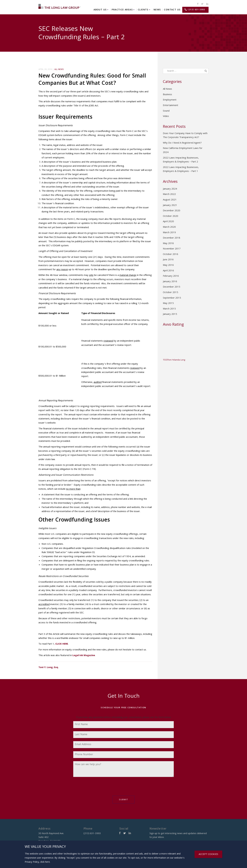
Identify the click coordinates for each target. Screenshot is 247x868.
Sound (166, 111)
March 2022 (169, 194)
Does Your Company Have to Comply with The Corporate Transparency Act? (185, 136)
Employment (170, 100)
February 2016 (171, 276)
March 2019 (169, 233)
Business (167, 95)
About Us (100, 10)
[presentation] (97, 788)
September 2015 (172, 298)
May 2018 (168, 244)
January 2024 (170, 189)
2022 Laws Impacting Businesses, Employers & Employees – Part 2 (181, 160)
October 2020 (171, 216)
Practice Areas (122, 10)
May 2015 (168, 303)
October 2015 (171, 293)
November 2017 (172, 249)
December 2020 (172, 211)
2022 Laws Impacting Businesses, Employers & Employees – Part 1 (181, 170)
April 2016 (168, 271)
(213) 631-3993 (196, 10)
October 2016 (171, 254)
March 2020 (169, 227)
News (157, 10)
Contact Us (172, 10)
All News (59, 69)
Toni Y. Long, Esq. (49, 668)
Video (166, 116)
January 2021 (170, 205)
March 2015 (169, 309)
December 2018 (172, 238)
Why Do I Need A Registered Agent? (182, 143)
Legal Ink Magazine (84, 656)
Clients (143, 10)
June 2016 (168, 260)
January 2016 (170, 282)
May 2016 (168, 265)
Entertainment (171, 106)
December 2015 (172, 287)
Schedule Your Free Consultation (123, 708)
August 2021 (170, 200)
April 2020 (168, 222)
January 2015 (170, 314)
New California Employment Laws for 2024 (183, 150)
